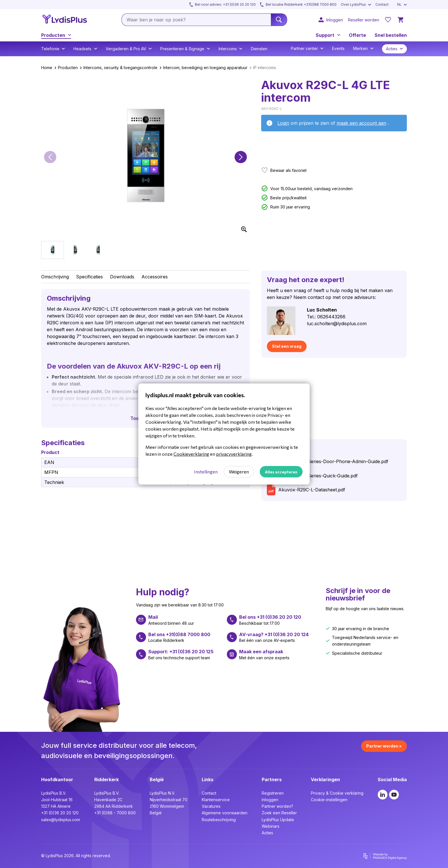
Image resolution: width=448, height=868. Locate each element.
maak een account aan (361, 123)
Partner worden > (384, 746)
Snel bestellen (391, 35)
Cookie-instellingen (329, 800)
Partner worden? (277, 806)
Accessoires (155, 277)
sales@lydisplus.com (61, 820)
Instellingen (206, 472)
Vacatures (211, 806)
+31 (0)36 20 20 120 (60, 813)
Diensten (259, 49)
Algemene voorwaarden (225, 813)
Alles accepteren (281, 472)
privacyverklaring (234, 454)
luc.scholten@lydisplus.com (337, 324)
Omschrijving (55, 277)
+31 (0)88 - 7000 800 (115, 813)
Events (338, 48)
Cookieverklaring (191, 454)
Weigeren (239, 472)
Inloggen (270, 800)
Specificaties (89, 277)
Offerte (357, 35)
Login (283, 123)
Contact (209, 793)
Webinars (271, 826)
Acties (267, 833)
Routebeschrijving (219, 820)
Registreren (273, 793)
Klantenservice (216, 800)
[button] (50, 157)
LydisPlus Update (278, 820)
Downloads (122, 277)
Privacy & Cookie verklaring (337, 793)
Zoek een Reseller (279, 813)
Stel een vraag (287, 346)
